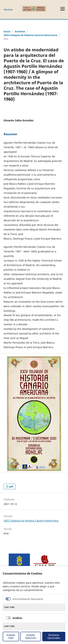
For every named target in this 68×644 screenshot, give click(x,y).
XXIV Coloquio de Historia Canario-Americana (30, 35)
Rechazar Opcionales (54, 637)
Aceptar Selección (31, 637)
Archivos (20, 31)
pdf (11, 486)
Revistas (8, 10)
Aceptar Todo (11, 637)
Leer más (9, 607)
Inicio (7, 31)
